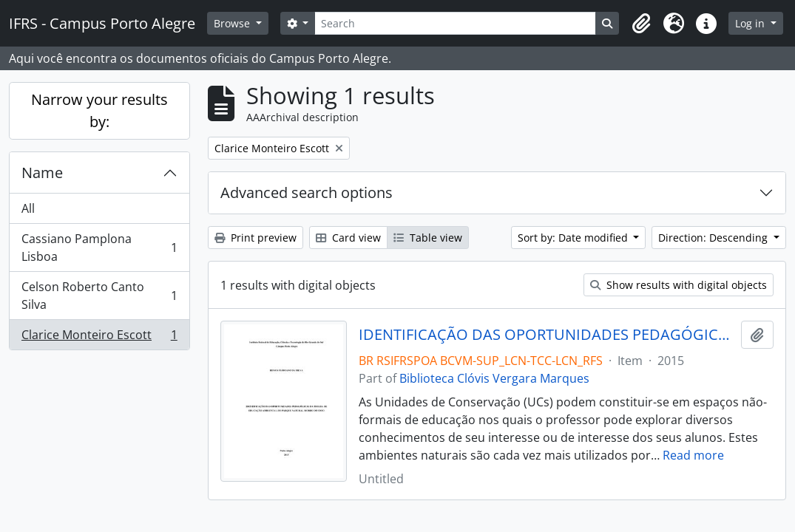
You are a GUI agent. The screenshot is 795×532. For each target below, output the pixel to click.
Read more (693, 455)
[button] (641, 24)
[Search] (455, 23)
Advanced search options (307, 192)
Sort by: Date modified (574, 238)
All (28, 208)
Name (42, 173)
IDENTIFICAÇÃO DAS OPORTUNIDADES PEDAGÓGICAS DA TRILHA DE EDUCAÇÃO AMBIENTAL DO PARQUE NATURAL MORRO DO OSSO (547, 335)
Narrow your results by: (99, 110)
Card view (348, 238)
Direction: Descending (714, 238)
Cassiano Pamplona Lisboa (99, 248)
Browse (233, 23)
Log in (751, 23)
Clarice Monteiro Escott (99, 338)
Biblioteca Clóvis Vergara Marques (494, 378)
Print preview (256, 238)
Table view (428, 238)
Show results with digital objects (679, 285)
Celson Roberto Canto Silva (99, 296)
